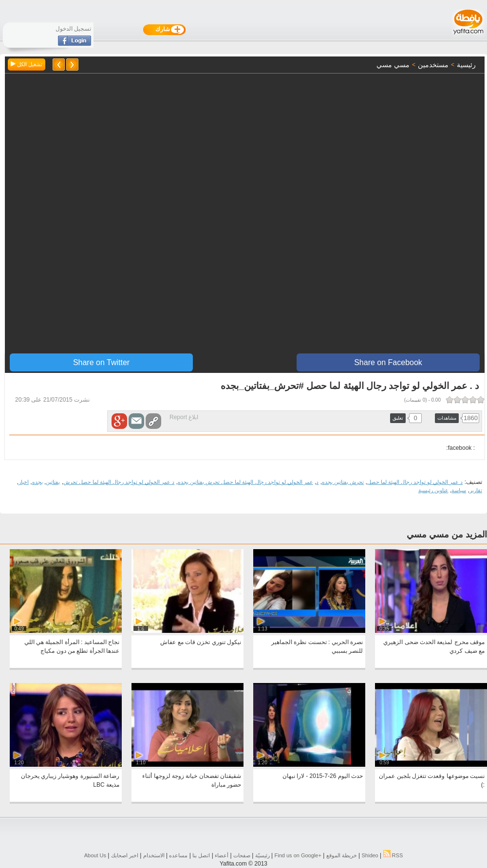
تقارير (476, 490)
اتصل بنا (201, 855)
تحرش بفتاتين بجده (343, 482)
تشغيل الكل (27, 64)
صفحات (242, 855)
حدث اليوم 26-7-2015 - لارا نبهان (323, 776)
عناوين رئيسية (433, 490)
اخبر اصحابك (125, 855)
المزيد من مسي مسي (447, 535)
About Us (95, 855)
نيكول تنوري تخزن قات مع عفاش (201, 642)
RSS (393, 855)
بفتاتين (53, 482)
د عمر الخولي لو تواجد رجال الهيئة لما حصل (415, 482)
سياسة (459, 490)
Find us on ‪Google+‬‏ (298, 855)
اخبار (24, 482)
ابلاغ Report (184, 417)
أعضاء (222, 855)
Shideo (370, 855)
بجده (37, 482)
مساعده (178, 855)
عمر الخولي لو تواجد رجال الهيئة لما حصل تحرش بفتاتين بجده (245, 482)
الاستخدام (154, 855)
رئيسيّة (262, 855)
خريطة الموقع (342, 855)
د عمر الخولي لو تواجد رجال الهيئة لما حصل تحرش (119, 482)
